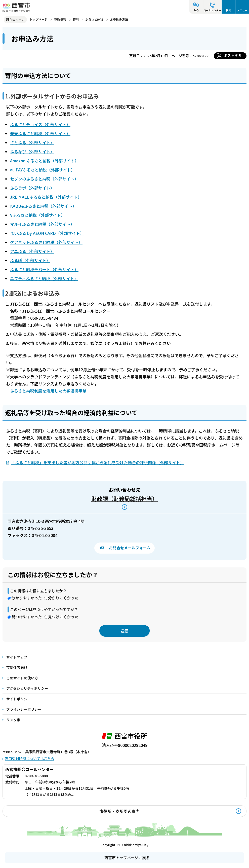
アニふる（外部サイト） (32, 251)
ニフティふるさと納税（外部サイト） (44, 278)
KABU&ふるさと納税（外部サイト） (43, 206)
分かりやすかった (27, 598)
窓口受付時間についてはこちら (30, 758)
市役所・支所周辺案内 (119, 811)
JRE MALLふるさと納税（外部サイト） (46, 197)
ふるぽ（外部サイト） (30, 260)
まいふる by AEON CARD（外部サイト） (47, 233)
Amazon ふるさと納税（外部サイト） (44, 161)
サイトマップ (17, 657)
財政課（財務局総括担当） (124, 498)
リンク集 (13, 720)
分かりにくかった (63, 598)
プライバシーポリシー (24, 709)
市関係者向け (17, 667)
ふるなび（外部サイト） (32, 152)
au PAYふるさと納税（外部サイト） (43, 170)
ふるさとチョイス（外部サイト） (40, 124)
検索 (228, 10)
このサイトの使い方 (22, 678)
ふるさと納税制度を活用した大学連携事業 (48, 391)
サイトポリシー (19, 699)
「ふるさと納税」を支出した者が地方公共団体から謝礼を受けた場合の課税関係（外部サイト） (98, 462)
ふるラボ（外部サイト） (32, 188)
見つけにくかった (63, 617)
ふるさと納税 (94, 19)
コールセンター (212, 10)
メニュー (242, 10)
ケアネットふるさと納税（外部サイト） (46, 242)
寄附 (76, 19)
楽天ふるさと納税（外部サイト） (40, 133)
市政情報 (60, 19)
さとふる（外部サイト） (32, 142)
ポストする (233, 55)
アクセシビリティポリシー (27, 688)
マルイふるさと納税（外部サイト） (42, 224)
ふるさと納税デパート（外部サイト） (44, 269)
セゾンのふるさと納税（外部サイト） (44, 179)
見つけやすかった (27, 617)
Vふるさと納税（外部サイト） (37, 215)
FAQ (196, 10)
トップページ (38, 19)
